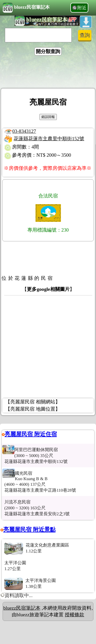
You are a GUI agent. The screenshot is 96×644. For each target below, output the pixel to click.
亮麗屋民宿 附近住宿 (31, 434)
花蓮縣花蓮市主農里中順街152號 (49, 139)
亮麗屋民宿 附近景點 (29, 529)
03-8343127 (24, 131)
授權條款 (74, 615)
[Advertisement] (48, 73)
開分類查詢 (48, 51)
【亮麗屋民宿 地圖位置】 (33, 409)
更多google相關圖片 (48, 289)
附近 (82, 8)
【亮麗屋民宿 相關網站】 (33, 402)
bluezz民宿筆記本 (26, 8)
